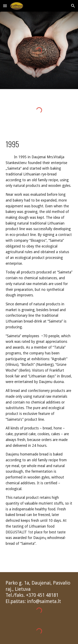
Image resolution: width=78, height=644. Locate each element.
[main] (39, 144)
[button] (5, 6)
